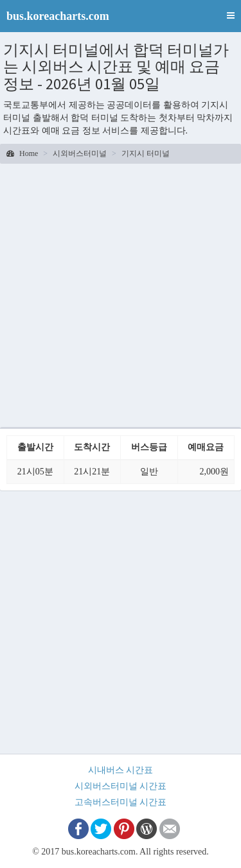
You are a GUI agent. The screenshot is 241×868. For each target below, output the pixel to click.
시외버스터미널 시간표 (121, 786)
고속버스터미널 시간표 (121, 802)
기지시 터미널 (146, 153)
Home (22, 153)
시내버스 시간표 (121, 770)
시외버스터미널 (80, 153)
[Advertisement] (121, 294)
